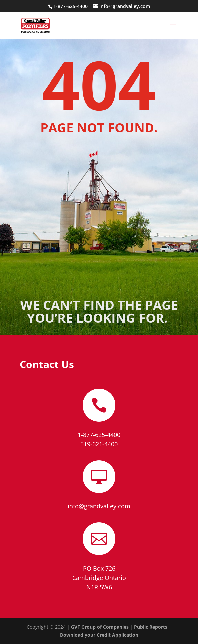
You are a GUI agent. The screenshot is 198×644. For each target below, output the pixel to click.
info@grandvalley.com (99, 506)
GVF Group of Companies (100, 627)
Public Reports (151, 627)
